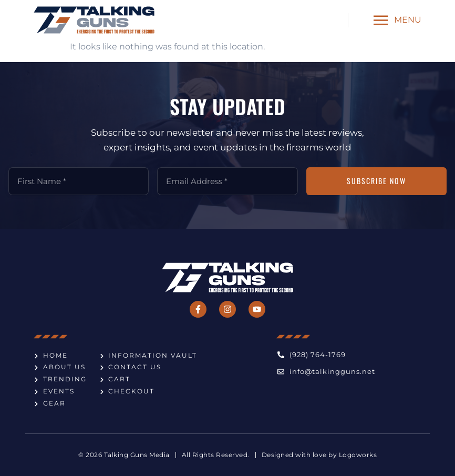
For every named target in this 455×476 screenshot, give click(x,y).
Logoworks (358, 455)
